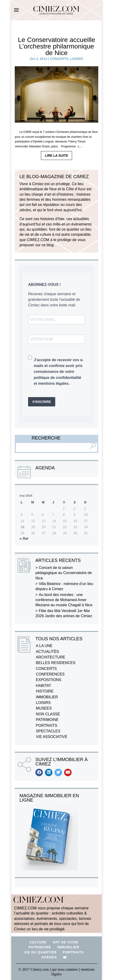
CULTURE (38, 942)
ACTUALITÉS (47, 652)
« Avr (24, 538)
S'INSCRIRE (42, 402)
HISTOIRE (45, 691)
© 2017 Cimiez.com (34, 969)
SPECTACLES (48, 731)
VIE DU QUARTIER (40, 952)
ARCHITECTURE (50, 657)
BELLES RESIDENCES (56, 663)
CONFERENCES (50, 674)
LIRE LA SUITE (56, 156)
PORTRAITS (46, 725)
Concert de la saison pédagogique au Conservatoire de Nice (64, 573)
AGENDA (49, 957)
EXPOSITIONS (48, 680)
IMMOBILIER (47, 697)
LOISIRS (77, 59)
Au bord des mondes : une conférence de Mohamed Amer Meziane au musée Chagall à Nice (64, 600)
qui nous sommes (65, 969)
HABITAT (43, 686)
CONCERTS (59, 59)
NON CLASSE (48, 714)
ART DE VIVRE (66, 942)
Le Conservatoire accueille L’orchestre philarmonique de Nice (57, 46)
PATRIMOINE (47, 720)
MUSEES (44, 708)
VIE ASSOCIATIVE (52, 737)
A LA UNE (44, 646)
